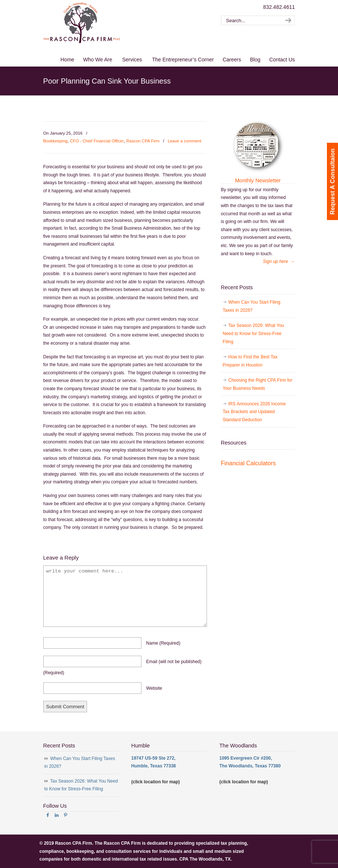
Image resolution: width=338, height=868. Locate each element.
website (154, 688)
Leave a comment (185, 141)
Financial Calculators (249, 463)
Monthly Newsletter (258, 180)
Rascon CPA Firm (143, 141)
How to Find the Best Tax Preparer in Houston (250, 361)
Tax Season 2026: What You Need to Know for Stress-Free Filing (254, 333)
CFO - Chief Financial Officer (97, 141)
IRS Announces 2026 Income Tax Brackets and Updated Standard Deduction (254, 412)
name (163, 643)
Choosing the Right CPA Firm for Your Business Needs (258, 384)
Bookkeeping (56, 141)
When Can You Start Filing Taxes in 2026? (252, 306)
